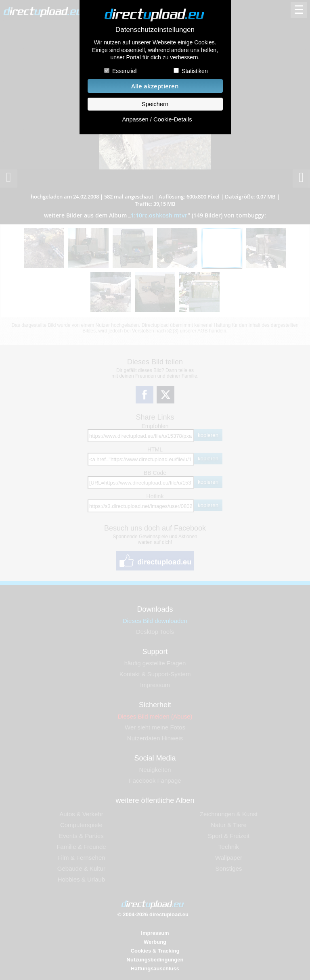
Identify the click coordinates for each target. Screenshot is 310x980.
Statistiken (195, 71)
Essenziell (125, 71)
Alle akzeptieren (155, 86)
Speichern (155, 104)
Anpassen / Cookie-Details (157, 119)
